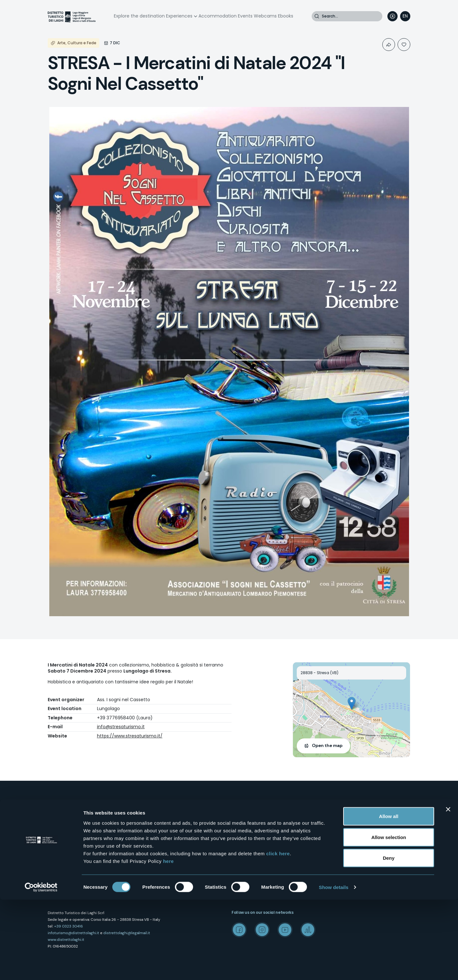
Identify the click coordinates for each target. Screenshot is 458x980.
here (169, 941)
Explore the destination (139, 16)
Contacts (149, 825)
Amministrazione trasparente (168, 860)
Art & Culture (243, 814)
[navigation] (405, 16)
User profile (392, 16)
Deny (389, 938)
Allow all (389, 896)
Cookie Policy (152, 848)
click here (278, 933)
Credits (330, 848)
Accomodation (246, 871)
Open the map (327, 745)
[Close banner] (448, 890)
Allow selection (389, 917)
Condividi (389, 45)
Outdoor (239, 803)
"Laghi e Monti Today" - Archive (353, 837)
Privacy (147, 837)
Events (245, 16)
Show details (334, 967)
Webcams (265, 16)
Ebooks (286, 16)
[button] (352, 703)
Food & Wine (243, 837)
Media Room (336, 825)
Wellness (240, 825)
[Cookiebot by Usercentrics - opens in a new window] (41, 968)
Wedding (332, 814)
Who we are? (152, 803)
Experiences (179, 16)
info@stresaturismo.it (121, 727)
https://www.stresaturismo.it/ (130, 736)
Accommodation (218, 16)
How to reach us (155, 814)
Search (317, 16)
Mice (328, 803)
